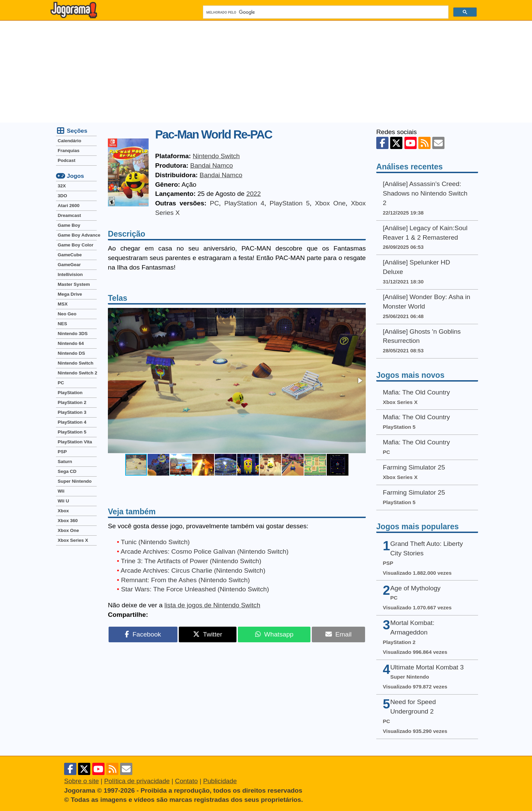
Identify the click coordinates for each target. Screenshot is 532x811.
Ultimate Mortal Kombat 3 (427, 667)
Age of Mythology (415, 588)
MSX (63, 304)
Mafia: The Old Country (416, 392)
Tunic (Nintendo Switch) (155, 542)
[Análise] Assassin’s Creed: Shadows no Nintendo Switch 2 (425, 193)
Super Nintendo (75, 481)
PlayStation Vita (75, 442)
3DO (62, 196)
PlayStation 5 (290, 203)
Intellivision (70, 274)
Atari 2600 (69, 206)
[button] (360, 381)
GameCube (70, 255)
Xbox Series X (73, 540)
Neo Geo (67, 314)
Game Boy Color (75, 245)
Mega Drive (70, 294)
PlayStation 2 (72, 402)
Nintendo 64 (71, 343)
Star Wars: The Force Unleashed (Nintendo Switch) (195, 589)
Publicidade (220, 781)
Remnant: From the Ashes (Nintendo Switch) (186, 580)
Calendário (69, 141)
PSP (62, 452)
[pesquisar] (325, 12)
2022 (254, 194)
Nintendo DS (71, 353)
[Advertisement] (266, 72)
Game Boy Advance (77, 235)
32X (62, 186)
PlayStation (70, 393)
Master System (74, 284)
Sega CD (67, 471)
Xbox (63, 511)
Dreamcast (69, 215)
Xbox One (330, 203)
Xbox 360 (68, 521)
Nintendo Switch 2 (77, 373)
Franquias (69, 151)
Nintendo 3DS (73, 334)
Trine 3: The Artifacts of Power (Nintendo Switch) (191, 561)
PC (215, 203)
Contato (186, 781)
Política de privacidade (137, 781)
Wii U (63, 501)
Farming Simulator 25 (414, 467)
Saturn (65, 462)
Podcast (66, 160)
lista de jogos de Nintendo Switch (212, 605)
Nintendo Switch (216, 156)
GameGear (69, 265)
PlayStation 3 (72, 412)
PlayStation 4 (244, 203)
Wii (61, 491)
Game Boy (69, 225)
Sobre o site (81, 781)
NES (62, 324)
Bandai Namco (212, 165)
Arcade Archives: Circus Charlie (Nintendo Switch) (193, 570)
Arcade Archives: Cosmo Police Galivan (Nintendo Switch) (205, 551)
